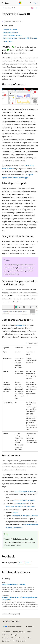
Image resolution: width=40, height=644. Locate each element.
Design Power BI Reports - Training (13, 584)
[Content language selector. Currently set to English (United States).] (11, 621)
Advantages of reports (11, 32)
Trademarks (5, 641)
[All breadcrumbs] (4, 8)
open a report (21, 503)
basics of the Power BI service (24, 500)
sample (15, 512)
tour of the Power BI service (25, 491)
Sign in (36, 3)
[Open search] (31, 3)
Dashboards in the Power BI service (25, 516)
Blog (28, 632)
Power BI (10, 8)
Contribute (5, 635)
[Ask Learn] (32, 8)
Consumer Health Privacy (10, 638)
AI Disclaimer (6, 632)
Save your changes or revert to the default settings (20, 38)
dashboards (21, 325)
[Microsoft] (20, 3)
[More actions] (36, 8)
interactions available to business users (20, 506)
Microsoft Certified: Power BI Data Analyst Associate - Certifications (20, 598)
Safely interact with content (12, 35)
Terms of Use (27, 638)
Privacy (14, 635)
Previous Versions (19, 632)
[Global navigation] (2, 3)
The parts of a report (10, 30)
